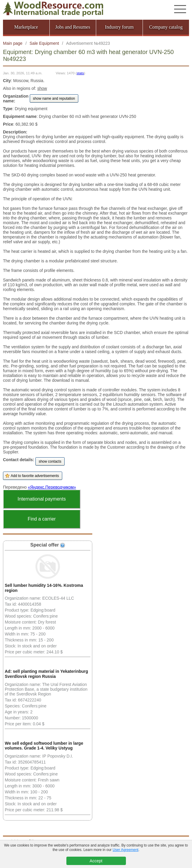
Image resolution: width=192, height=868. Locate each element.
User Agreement (125, 850)
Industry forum (119, 27)
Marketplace (26, 27)
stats (81, 73)
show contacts (50, 461)
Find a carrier (42, 519)
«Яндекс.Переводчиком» (52, 487)
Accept (96, 861)
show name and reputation (54, 99)
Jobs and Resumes (73, 27)
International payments (42, 499)
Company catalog (166, 27)
